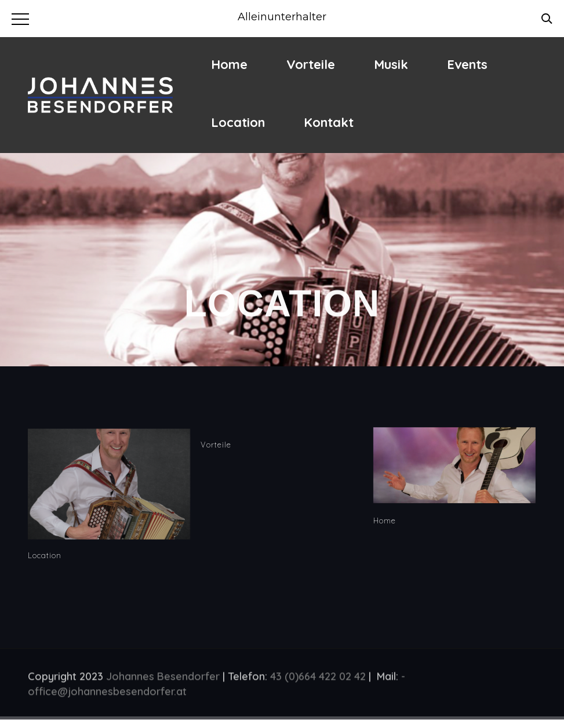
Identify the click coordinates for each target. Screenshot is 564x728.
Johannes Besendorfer (163, 678)
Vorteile (311, 64)
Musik (391, 64)
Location (238, 122)
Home (229, 64)
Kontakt (329, 122)
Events (467, 64)
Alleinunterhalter (282, 17)
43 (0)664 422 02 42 (318, 678)
